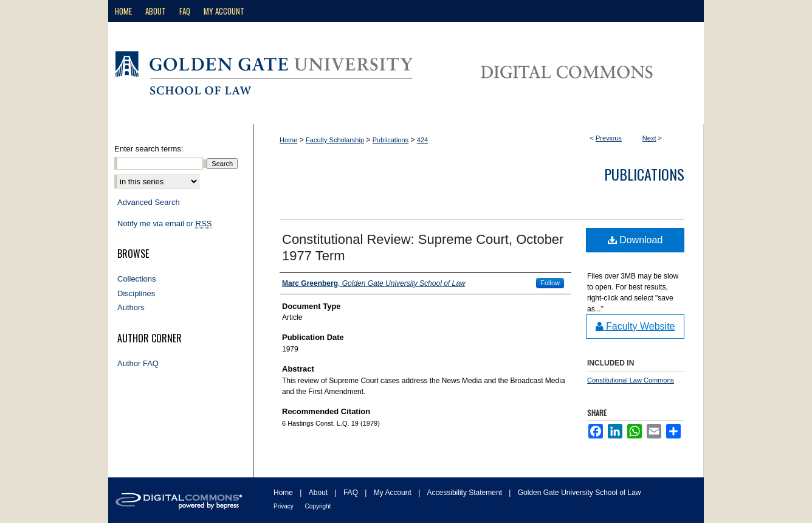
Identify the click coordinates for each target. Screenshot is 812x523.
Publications (391, 140)
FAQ (352, 493)
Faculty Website (635, 326)
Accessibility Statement (466, 493)
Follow (550, 283)
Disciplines (136, 293)
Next (649, 138)
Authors (131, 307)
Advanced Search (149, 202)
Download (635, 240)
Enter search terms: (149, 149)
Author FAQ (138, 363)
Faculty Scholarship (335, 140)
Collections (137, 279)
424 (422, 140)
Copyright (318, 506)
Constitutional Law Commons (631, 380)
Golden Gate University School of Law (580, 493)
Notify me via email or (164, 224)
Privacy (284, 506)
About (319, 493)
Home (288, 140)
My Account (394, 493)
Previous (609, 138)
